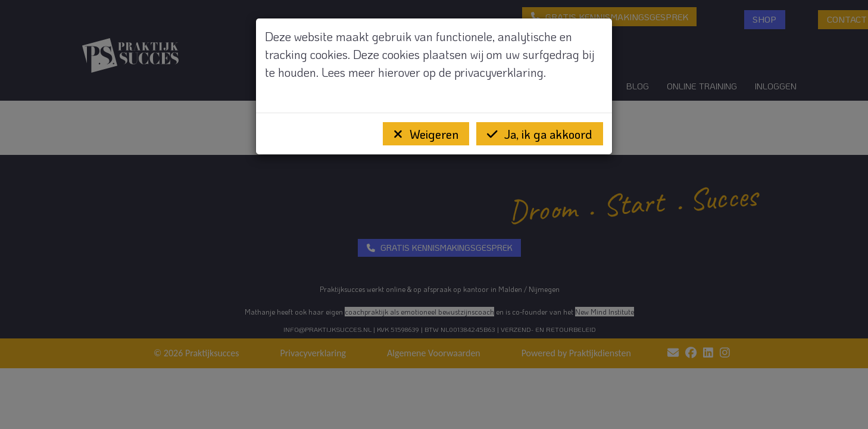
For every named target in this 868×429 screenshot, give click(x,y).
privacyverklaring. (500, 72)
